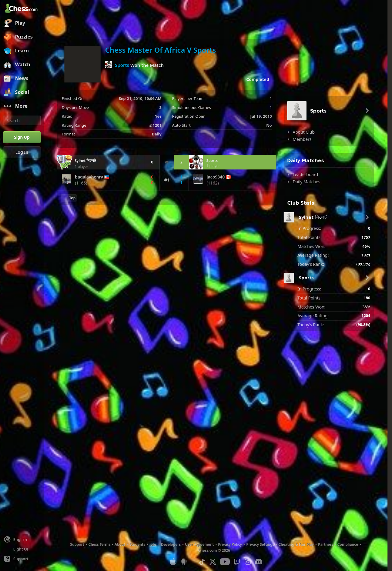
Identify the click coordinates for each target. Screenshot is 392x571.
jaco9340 (216, 177)
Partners (325, 544)
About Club (304, 132)
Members (302, 139)
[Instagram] (248, 562)
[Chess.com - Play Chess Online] (22, 9)
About (120, 544)
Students (137, 544)
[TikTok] (202, 562)
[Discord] (259, 562)
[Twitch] (237, 562)
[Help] (22, 559)
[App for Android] (184, 562)
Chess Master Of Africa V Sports (160, 50)
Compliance (348, 544)
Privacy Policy (230, 544)
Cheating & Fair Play (296, 544)
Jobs (153, 544)
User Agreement (199, 544)
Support (77, 544)
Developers (171, 544)
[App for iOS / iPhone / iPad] (173, 562)
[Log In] (22, 152)
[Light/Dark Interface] (22, 549)
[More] (22, 106)
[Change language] (22, 539)
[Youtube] (225, 562)
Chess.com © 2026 (214, 550)
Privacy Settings (260, 544)
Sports (122, 65)
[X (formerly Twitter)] (213, 562)
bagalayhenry (89, 177)
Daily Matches (306, 182)
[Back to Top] (69, 198)
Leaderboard (305, 174)
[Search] (22, 120)
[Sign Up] (22, 137)
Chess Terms (100, 544)
